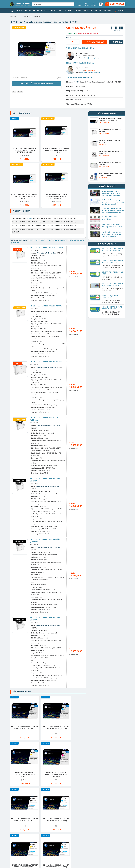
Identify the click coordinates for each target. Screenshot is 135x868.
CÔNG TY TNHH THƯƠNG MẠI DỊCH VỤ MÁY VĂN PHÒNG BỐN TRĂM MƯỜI (113, 286)
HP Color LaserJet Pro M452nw (46, 309)
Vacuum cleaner (76, 783)
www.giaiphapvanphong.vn (24, 832)
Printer (52, 11)
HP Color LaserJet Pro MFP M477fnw (48, 567)
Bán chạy (17, 191)
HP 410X (20, 92)
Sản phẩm (35, 799)
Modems (53, 766)
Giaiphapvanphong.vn (106, 796)
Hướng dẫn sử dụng (60, 805)
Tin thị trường (58, 799)
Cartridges (62, 11)
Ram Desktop (93, 772)
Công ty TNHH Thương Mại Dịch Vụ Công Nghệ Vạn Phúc (112, 251)
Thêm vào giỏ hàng (94, 42)
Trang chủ (13, 16)
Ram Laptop (112, 772)
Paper (109, 766)
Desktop (19, 11)
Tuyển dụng (14, 799)
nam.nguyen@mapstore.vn (90, 73)
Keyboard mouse (19, 766)
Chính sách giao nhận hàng (85, 799)
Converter (55, 760)
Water (90, 783)
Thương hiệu (36, 796)
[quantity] (73, 42)
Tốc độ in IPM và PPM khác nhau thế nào (111, 218)
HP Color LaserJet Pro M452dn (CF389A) (47, 248)
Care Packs (111, 754)
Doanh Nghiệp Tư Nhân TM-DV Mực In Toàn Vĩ (112, 308)
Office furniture (95, 766)
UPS (52, 783)
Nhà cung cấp (36, 802)
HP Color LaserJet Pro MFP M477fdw (48, 489)
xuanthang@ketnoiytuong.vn (91, 58)
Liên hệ (12, 805)
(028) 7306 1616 (62, 852)
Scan (70, 11)
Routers (98, 11)
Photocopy (88, 11)
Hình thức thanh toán (83, 796)
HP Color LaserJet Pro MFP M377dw (48, 368)
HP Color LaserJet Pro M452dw (46, 195)
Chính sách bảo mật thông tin (86, 808)
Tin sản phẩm (58, 796)
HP (20, 16)
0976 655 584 (90, 56)
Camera (91, 754)
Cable (71, 754)
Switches (16, 783)
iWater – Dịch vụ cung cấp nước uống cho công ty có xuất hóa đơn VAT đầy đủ (112, 202)
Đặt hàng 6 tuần (19, 28)
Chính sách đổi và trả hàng (85, 805)
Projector (73, 772)
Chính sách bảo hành (83, 802)
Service (91, 778)
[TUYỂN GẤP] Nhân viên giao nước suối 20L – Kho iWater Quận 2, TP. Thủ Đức (112, 234)
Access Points (18, 754)
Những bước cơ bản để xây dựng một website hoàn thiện (112, 226)
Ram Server (17, 778)
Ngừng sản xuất (20, 422)
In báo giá (116, 42)
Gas (89, 760)
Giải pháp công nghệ (61, 808)
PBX (14, 772)
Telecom (78, 11)
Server (44, 11)
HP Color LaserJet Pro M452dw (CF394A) (47, 189)
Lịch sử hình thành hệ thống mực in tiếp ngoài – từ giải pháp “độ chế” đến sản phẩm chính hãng (113, 211)
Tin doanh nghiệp (60, 802)
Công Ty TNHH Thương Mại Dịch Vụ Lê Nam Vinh (112, 261)
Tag (14, 92)
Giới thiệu (13, 796)
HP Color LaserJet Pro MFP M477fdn (48, 428)
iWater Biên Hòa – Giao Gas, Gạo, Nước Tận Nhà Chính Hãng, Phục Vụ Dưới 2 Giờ (112, 194)
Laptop (36, 11)
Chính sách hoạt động (17, 802)
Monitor (28, 11)
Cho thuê (35, 760)
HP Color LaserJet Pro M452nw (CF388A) (47, 304)
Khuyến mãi (120, 11)
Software (111, 778)
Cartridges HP (37, 16)
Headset (110, 760)
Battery (54, 754)
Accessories (108, 11)
